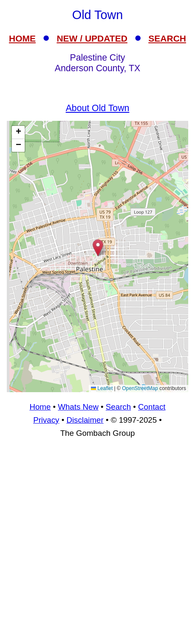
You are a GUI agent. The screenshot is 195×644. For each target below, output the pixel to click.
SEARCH (167, 38)
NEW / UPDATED (92, 38)
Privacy (46, 420)
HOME (22, 38)
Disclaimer (85, 420)
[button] (98, 248)
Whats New (78, 407)
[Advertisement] (97, 545)
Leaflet (102, 388)
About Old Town (98, 108)
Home (40, 407)
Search (118, 407)
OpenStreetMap (140, 388)
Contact (152, 407)
